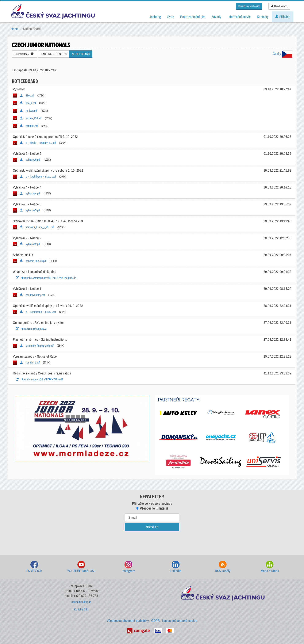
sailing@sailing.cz (81, 602)
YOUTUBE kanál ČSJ (81, 567)
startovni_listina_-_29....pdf (37, 227)
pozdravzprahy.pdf (32, 295)
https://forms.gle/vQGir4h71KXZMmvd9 (39, 379)
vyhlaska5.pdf (30, 160)
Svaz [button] (171, 17)
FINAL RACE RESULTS (54, 54)
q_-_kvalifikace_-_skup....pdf (38, 176)
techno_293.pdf (31, 118)
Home (15, 29)
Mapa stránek (270, 567)
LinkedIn (176, 567)
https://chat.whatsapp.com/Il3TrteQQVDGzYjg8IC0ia (46, 278)
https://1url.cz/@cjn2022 (31, 329)
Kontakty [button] (263, 17)
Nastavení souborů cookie (180, 621)
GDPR (155, 621)
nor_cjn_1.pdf (30, 362)
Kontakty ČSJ (81, 609)
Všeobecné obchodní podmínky (128, 621)
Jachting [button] (155, 17)
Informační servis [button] (239, 17)
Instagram (128, 567)
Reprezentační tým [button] (193, 17)
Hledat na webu (279, 6)
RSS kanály (223, 567)
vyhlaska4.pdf (30, 193)
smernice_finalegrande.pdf (37, 346)
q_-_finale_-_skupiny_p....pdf (38, 143)
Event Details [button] (24, 54)
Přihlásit (283, 17)
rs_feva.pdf (29, 111)
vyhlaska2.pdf (30, 244)
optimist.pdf (29, 126)
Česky (283, 54)
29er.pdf (27, 95)
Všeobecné (146, 508)
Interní (162, 508)
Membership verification (249, 6)
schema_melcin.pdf (33, 261)
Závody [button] (216, 17)
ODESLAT (152, 527)
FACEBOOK (34, 567)
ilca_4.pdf (28, 103)
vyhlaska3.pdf (30, 210)
